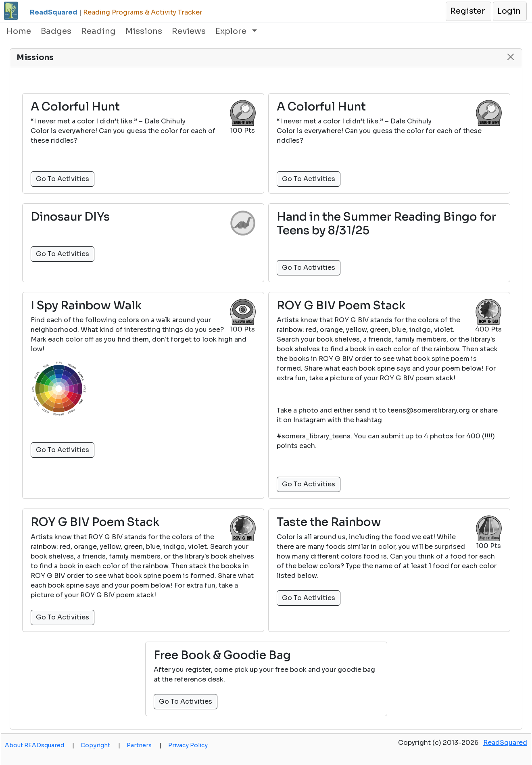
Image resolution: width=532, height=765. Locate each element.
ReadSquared (505, 743)
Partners (144, 745)
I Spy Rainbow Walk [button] (86, 306)
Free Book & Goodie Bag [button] (222, 655)
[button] (468, 11)
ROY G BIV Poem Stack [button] (341, 306)
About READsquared (40, 745)
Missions (144, 31)
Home (19, 31)
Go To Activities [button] (63, 179)
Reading (98, 31)
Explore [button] (232, 31)
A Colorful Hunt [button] (75, 107)
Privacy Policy (188, 745)
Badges (56, 31)
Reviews (189, 31)
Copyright (100, 745)
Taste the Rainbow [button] (329, 522)
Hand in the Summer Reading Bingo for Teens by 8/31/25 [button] (386, 224)
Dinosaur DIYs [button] (70, 217)
